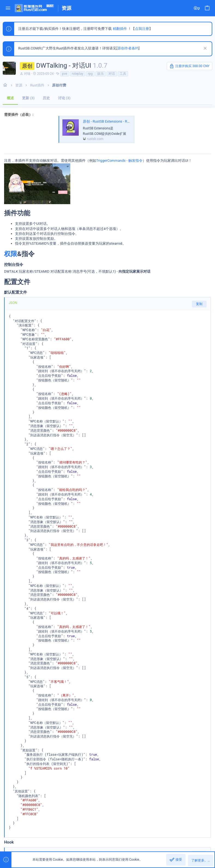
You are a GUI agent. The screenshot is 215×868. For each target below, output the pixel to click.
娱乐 (101, 74)
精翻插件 (120, 29)
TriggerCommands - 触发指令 (119, 161)
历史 (46, 98)
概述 (10, 98)
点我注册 (142, 29)
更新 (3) (28, 98)
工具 (123, 74)
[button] (8, 8)
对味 (27, 74)
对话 (112, 74)
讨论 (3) (64, 98)
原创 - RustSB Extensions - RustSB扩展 (113, 121)
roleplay (78, 74)
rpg (90, 74)
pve (65, 74)
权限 (11, 254)
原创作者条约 (128, 48)
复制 (199, 304)
